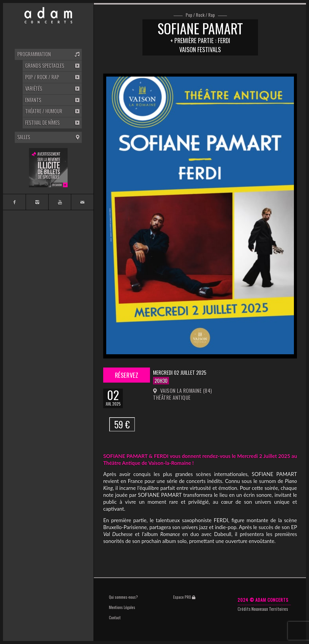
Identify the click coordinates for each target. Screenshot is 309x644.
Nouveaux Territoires (270, 609)
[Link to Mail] (82, 202)
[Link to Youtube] (60, 202)
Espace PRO (184, 597)
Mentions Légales (122, 607)
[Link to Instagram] (37, 202)
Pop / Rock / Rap (200, 15)
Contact (115, 617)
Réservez (127, 375)
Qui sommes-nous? (123, 597)
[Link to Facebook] (14, 202)
